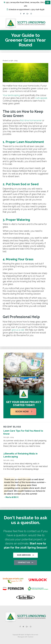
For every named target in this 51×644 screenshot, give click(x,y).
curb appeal (41, 98)
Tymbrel (31, 637)
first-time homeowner (31, 120)
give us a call (18, 330)
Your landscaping (11, 95)
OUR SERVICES (24, 555)
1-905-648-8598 (37, 10)
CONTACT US (24, 562)
